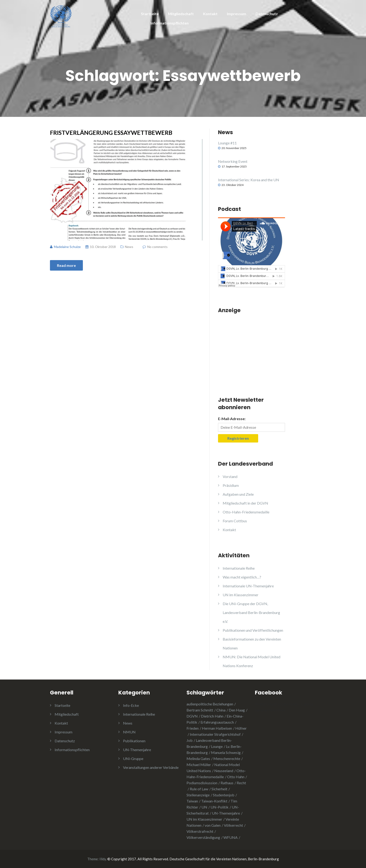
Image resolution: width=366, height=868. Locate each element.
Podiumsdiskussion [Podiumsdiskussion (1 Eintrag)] (202, 783)
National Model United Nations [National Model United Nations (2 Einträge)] (213, 768)
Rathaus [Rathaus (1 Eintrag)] (227, 783)
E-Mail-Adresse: (232, 419)
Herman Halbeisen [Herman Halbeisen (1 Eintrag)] (217, 728)
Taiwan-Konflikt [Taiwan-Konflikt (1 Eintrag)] (214, 801)
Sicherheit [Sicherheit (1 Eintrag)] (219, 789)
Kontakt (210, 14)
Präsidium (231, 485)
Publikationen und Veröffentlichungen (253, 630)
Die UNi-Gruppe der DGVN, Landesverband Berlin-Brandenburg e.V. (251, 612)
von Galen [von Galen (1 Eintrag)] (213, 825)
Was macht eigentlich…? (242, 577)
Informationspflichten (169, 23)
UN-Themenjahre (137, 750)
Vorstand (230, 476)
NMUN (129, 732)
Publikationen (134, 741)
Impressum (237, 14)
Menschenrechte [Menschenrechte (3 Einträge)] (227, 758)
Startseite (150, 14)
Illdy (103, 859)
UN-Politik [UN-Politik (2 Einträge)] (220, 807)
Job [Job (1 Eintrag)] (190, 740)
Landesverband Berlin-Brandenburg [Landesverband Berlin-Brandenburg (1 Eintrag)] (209, 743)
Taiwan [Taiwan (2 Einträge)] (192, 801)
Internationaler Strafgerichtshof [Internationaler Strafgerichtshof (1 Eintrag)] (215, 734)
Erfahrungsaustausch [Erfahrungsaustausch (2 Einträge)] (217, 722)
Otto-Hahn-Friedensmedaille (246, 512)
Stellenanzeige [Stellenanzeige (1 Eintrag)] (198, 795)
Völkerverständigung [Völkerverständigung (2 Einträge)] (203, 837)
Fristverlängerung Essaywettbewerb (111, 132)
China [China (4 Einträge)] (221, 710)
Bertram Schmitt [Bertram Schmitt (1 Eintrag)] (200, 710)
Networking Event (233, 161)
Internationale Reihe (239, 568)
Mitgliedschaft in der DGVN (245, 503)
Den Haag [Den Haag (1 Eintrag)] (237, 710)
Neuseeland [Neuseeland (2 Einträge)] (224, 771)
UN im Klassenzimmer (241, 595)
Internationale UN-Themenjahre (248, 586)
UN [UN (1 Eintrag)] (204, 807)
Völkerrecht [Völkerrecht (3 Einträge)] (233, 825)
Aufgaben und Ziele (238, 494)
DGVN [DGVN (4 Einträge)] (192, 716)
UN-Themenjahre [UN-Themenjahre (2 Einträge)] (226, 813)
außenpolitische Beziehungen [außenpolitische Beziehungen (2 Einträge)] (210, 704)
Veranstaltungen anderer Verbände (151, 767)
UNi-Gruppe (133, 758)
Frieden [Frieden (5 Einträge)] (193, 728)
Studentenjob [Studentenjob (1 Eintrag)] (224, 795)
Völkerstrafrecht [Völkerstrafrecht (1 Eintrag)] (200, 831)
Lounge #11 (227, 143)
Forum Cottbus (235, 521)
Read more (66, 265)
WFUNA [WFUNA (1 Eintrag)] (231, 837)
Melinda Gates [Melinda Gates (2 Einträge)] (198, 758)
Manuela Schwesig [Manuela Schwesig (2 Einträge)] (226, 752)
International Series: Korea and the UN (249, 180)
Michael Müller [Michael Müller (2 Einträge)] (199, 765)
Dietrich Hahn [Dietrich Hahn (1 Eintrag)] (212, 716)
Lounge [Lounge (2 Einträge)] (217, 746)
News (129, 247)
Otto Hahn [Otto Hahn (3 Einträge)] (236, 777)
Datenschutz (267, 14)
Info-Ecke (131, 705)
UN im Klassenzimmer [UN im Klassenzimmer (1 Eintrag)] (204, 819)
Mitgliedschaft (181, 14)
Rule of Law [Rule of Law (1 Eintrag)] (199, 789)
